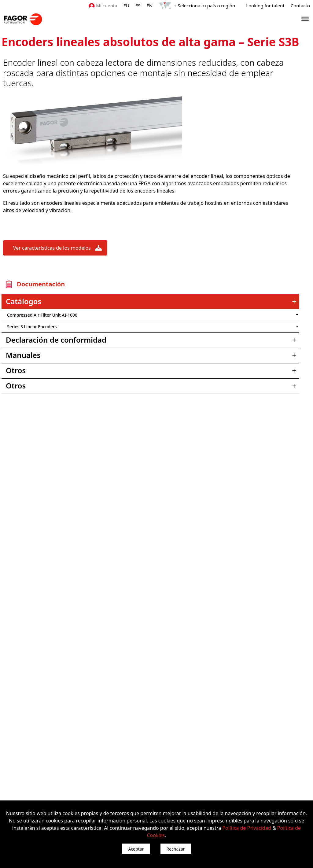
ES (138, 6)
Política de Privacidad (247, 828)
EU (126, 6)
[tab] (150, 302)
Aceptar (136, 849)
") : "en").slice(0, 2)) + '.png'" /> (267, 315)
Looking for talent (265, 6)
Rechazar (176, 849)
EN (150, 6)
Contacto (300, 6)
